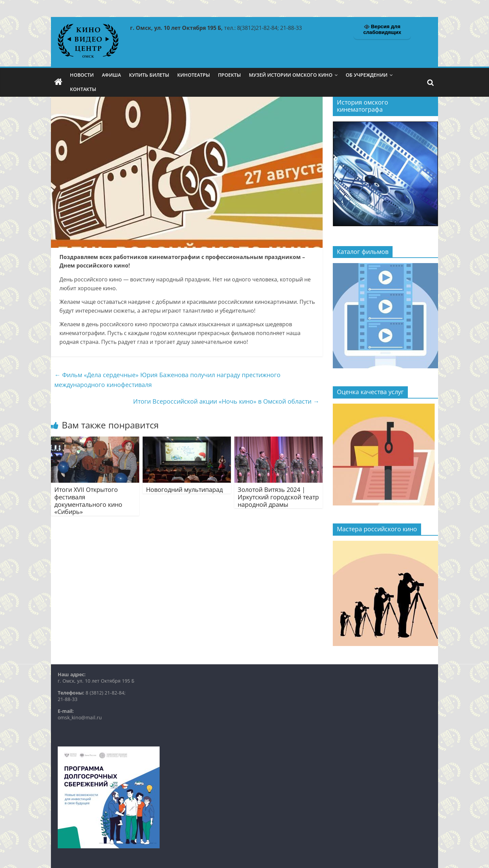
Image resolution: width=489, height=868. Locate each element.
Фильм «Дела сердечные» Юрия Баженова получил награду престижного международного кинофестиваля (167, 380)
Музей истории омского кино (291, 75)
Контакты (83, 89)
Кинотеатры (194, 75)
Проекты (229, 75)
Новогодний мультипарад (184, 490)
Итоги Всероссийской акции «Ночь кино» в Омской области (226, 401)
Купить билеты (149, 75)
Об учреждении (367, 75)
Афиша (111, 75)
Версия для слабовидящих (382, 29)
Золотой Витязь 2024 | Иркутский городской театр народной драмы (278, 497)
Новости (82, 75)
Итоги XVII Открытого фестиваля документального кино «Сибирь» (88, 501)
